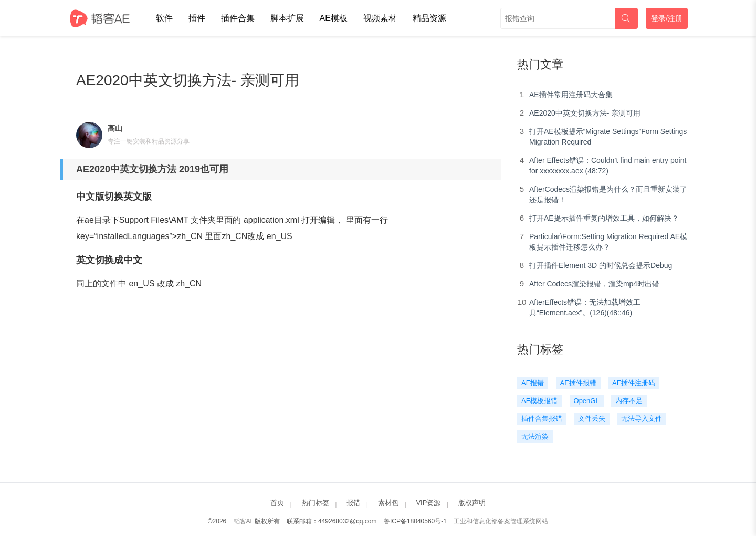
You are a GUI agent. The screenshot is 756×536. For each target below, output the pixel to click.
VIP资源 (428, 503)
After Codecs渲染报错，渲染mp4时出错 (594, 284)
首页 (277, 503)
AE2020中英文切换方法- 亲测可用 (585, 113)
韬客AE (244, 521)
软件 (164, 18)
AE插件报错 (578, 383)
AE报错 (533, 383)
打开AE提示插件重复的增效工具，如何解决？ (604, 218)
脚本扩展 (287, 18)
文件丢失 (592, 419)
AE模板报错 (539, 401)
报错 (353, 503)
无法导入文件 (642, 419)
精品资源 (429, 18)
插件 (197, 18)
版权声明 (472, 503)
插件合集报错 (542, 419)
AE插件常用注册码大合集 (571, 95)
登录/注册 (667, 18)
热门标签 (316, 503)
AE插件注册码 (634, 383)
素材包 (388, 503)
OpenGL (587, 401)
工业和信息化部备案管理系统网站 (501, 521)
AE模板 (334, 18)
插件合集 (238, 18)
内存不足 (629, 401)
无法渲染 (535, 436)
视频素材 (380, 18)
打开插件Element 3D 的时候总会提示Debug (601, 265)
